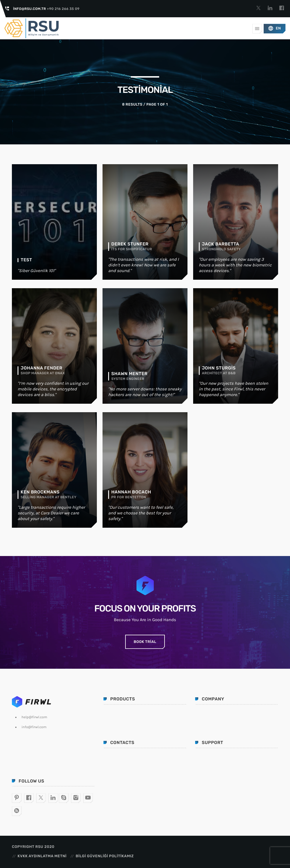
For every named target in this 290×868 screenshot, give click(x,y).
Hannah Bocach (131, 492)
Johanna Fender (41, 368)
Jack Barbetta (221, 244)
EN (274, 28)
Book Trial (145, 642)
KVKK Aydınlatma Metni (42, 856)
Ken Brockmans (40, 492)
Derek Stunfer (130, 244)
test (26, 260)
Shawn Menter (129, 374)
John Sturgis (219, 368)
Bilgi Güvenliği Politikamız (105, 856)
